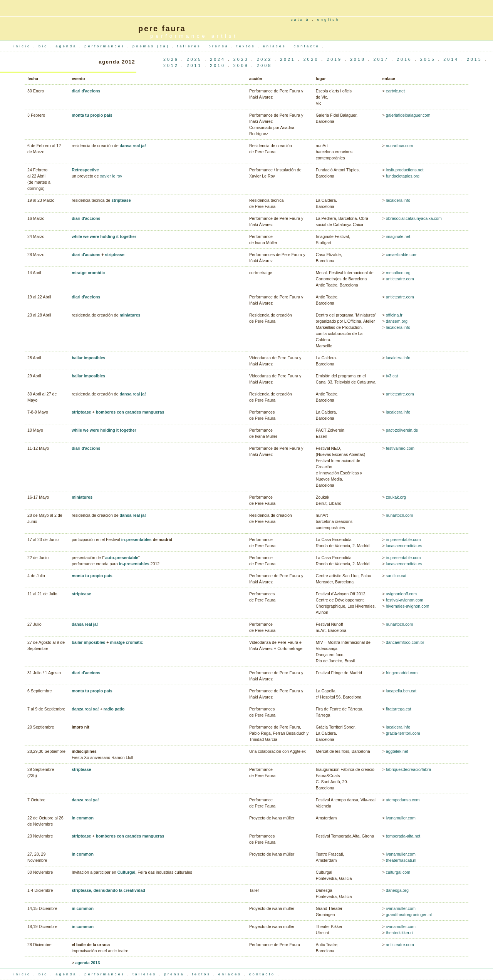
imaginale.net (398, 236)
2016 (404, 59)
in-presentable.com (403, 539)
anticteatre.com (399, 279)
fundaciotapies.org (403, 176)
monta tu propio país (92, 115)
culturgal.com (398, 872)
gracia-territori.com (403, 733)
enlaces (276, 46)
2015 (428, 59)
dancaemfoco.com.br (405, 642)
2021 (288, 59)
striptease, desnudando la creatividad (108, 890)
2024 (218, 59)
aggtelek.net (397, 751)
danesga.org (397, 890)
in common (83, 818)
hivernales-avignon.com (408, 606)
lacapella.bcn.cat (401, 691)
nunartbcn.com (400, 146)
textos (247, 46)
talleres (190, 46)
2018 (358, 59)
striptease (121, 200)
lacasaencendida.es (403, 546)
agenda (67, 46)
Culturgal (127, 872)
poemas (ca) (152, 46)
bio (44, 46)
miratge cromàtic (88, 273)
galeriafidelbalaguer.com (408, 115)
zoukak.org (396, 497)
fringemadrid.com (402, 673)
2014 (451, 59)
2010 (218, 65)
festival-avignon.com (405, 600)
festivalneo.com (400, 448)
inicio (23, 46)
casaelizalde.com (402, 255)
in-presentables (137, 539)
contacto (308, 46)
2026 (171, 59)
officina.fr (394, 315)
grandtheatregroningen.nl (409, 915)
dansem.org (397, 321)
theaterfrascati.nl (401, 860)
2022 (264, 59)
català (300, 20)
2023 (241, 59)
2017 (381, 59)
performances (106, 46)
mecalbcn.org (398, 273)
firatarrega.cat (399, 709)
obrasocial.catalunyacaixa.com (414, 218)
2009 (241, 65)
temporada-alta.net (403, 836)
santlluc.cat (396, 576)
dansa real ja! (133, 146)
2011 (195, 65)
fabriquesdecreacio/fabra (408, 769)
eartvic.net (395, 91)
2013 (475, 59)
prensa (220, 46)
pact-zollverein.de (402, 430)
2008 (264, 65)
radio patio (114, 709)
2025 (195, 59)
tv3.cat (392, 376)
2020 (311, 59)
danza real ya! (85, 709)
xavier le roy (111, 176)
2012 (171, 65)
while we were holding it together (104, 236)
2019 (334, 59)
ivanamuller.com (401, 818)
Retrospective (85, 170)
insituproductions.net (405, 170)
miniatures (130, 315)
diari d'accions (86, 91)
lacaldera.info (398, 200)
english (329, 20)
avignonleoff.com (401, 594)
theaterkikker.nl (400, 933)
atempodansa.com (403, 800)
